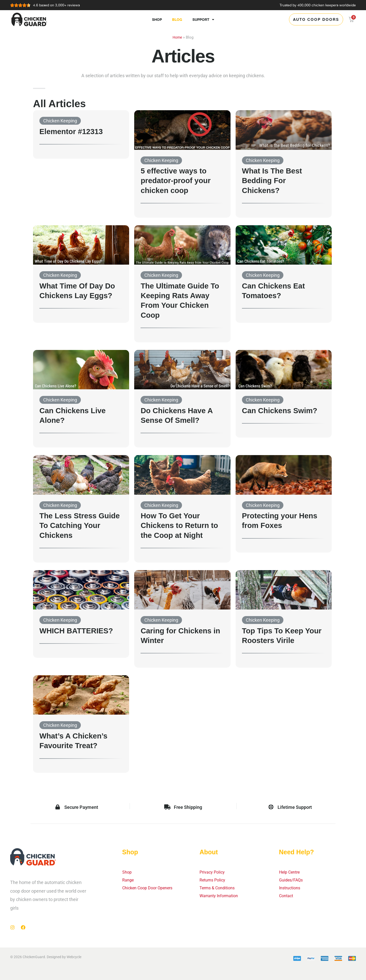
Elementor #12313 (74, 131)
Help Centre (291, 873)
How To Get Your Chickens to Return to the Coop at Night (179, 525)
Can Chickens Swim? (283, 410)
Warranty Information (221, 898)
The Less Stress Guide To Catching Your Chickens (75, 525)
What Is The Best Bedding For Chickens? (275, 180)
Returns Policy (214, 881)
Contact (287, 898)
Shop (157, 19)
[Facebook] (23, 927)
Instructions (291, 890)
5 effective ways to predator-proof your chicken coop (179, 180)
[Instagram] (12, 927)
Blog (177, 19)
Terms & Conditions (219, 890)
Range (129, 881)
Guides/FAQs (292, 881)
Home (177, 37)
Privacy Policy (213, 873)
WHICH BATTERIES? (80, 631)
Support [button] (203, 20)
